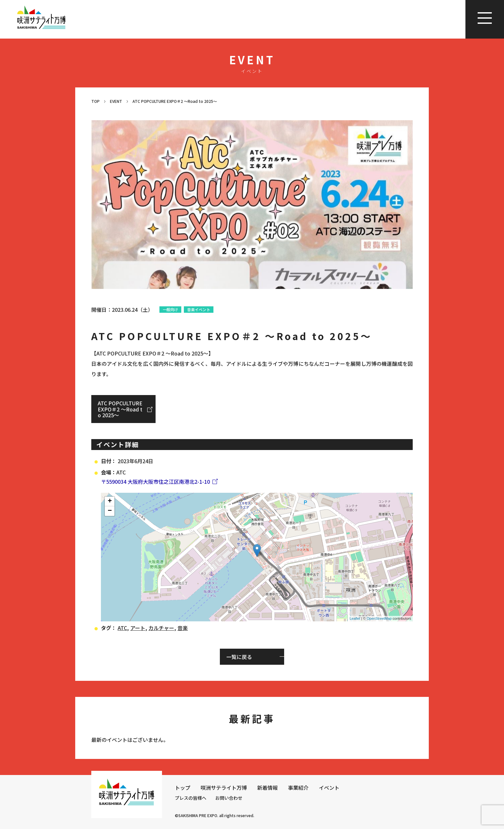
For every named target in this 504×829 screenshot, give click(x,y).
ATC (122, 628)
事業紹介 (298, 788)
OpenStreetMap (379, 618)
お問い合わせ (229, 798)
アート (138, 628)
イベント (329, 788)
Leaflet (355, 618)
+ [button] (110, 501)
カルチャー (161, 628)
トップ (183, 788)
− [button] (110, 511)
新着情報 (267, 788)
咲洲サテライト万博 (224, 788)
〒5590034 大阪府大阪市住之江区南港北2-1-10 (155, 482)
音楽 (183, 628)
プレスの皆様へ (191, 798)
